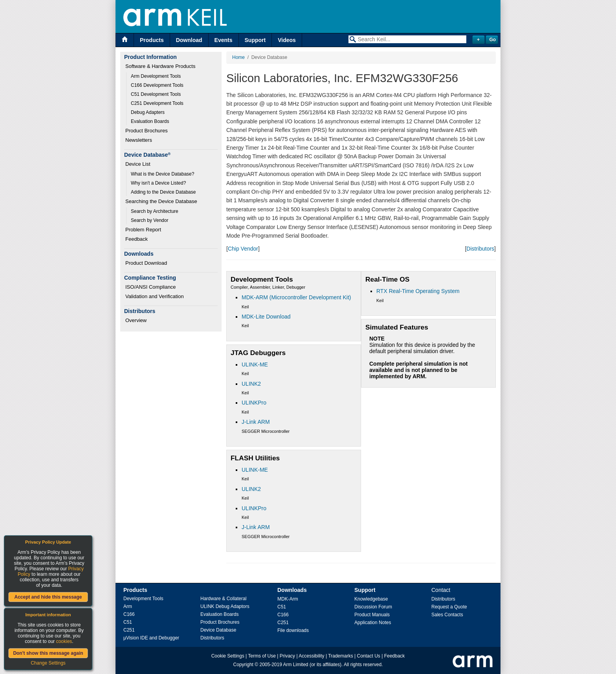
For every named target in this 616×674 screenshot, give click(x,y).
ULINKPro (254, 403)
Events (224, 40)
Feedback (137, 239)
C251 (129, 630)
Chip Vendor (243, 249)
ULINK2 (251, 384)
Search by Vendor (149, 220)
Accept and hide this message (48, 597)
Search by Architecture (155, 211)
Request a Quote (449, 607)
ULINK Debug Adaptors (225, 606)
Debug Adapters (148, 112)
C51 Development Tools (156, 94)
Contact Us (369, 656)
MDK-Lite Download (266, 317)
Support (255, 40)
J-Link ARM (256, 422)
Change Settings (48, 663)
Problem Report (143, 230)
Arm (128, 606)
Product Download (146, 263)
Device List (138, 164)
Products (152, 40)
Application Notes (373, 623)
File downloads (293, 630)
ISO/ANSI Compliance (151, 287)
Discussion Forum (373, 607)
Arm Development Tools (156, 76)
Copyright (243, 665)
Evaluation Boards (150, 121)
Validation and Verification (155, 296)
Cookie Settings (228, 656)
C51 (128, 622)
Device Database (218, 630)
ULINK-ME (255, 364)
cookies (64, 641)
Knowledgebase (371, 599)
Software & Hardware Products (160, 66)
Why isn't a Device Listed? (158, 183)
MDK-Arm (288, 599)
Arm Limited (296, 665)
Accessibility (311, 656)
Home (238, 57)
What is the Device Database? (162, 174)
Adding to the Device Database (163, 192)
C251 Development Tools (157, 103)
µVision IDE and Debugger (151, 638)
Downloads (292, 590)
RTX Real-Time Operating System (418, 291)
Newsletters (139, 140)
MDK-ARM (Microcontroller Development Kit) (296, 297)
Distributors (480, 249)
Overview (136, 320)
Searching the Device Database (161, 201)
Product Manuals (372, 615)
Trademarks (341, 656)
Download (189, 40)
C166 (129, 614)
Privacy (287, 656)
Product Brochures (147, 131)
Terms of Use (262, 656)
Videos (287, 40)
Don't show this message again (48, 653)
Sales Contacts (447, 615)
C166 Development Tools (157, 85)
